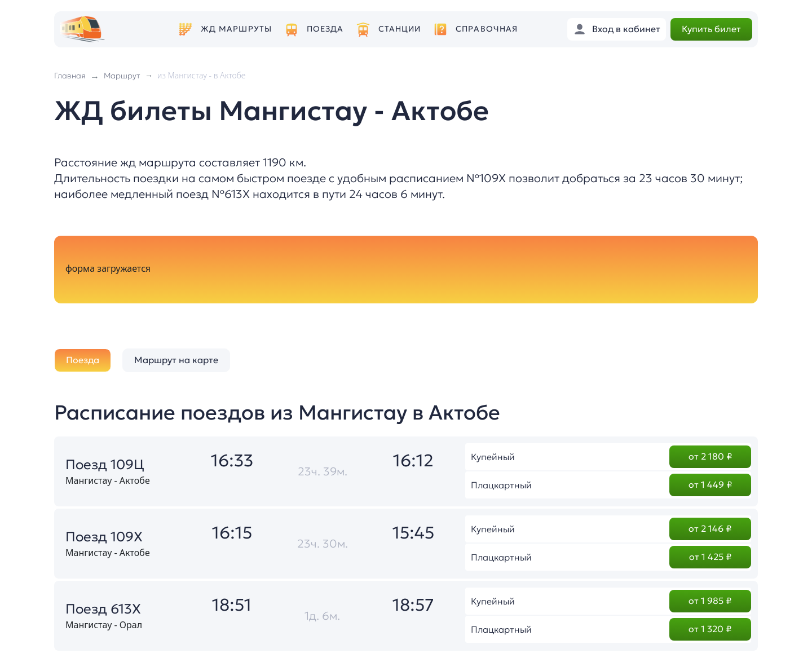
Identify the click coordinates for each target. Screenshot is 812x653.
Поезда (325, 29)
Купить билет (711, 29)
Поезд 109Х (104, 537)
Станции (400, 29)
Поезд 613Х (103, 609)
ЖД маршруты (236, 29)
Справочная (487, 29)
